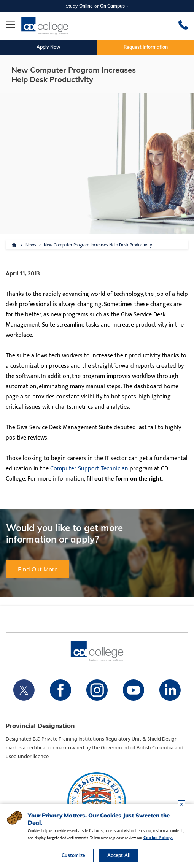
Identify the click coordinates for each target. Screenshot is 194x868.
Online (86, 6)
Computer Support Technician (89, 469)
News (31, 245)
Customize (74, 855)
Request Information (146, 47)
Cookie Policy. (158, 838)
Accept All (119, 855)
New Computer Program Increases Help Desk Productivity (98, 245)
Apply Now (48, 47)
